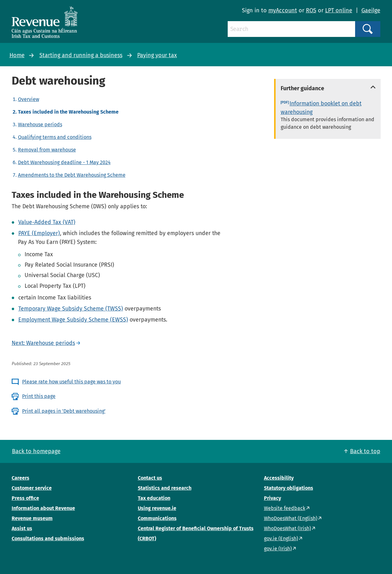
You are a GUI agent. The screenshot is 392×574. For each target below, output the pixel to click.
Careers (20, 478)
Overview (29, 99)
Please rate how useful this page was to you (71, 382)
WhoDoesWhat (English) (291, 518)
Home (17, 55)
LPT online (339, 10)
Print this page (39, 396)
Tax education (154, 498)
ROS (311, 10)
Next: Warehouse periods (43, 343)
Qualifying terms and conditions (55, 137)
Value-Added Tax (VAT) (47, 222)
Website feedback (285, 508)
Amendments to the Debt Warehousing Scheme (72, 175)
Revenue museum (32, 518)
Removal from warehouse (47, 150)
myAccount (283, 10)
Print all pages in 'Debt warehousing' (64, 411)
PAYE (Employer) (39, 233)
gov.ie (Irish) (278, 549)
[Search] (291, 29)
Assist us (22, 528)
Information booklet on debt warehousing (321, 108)
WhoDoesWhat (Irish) (287, 528)
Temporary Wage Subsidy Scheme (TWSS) (71, 309)
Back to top (365, 451)
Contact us (150, 478)
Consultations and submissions (48, 538)
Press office (25, 498)
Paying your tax (157, 55)
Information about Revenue (43, 508)
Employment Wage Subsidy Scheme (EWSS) (73, 320)
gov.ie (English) (281, 538)
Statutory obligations (289, 488)
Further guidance (302, 88)
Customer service (32, 488)
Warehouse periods (40, 124)
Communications (157, 518)
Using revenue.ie (157, 508)
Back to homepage (36, 451)
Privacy (272, 498)
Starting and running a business (81, 55)
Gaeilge (371, 10)
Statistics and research (165, 488)
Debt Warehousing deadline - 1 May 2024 (64, 162)
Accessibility (279, 478)
